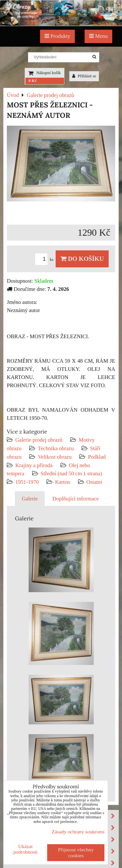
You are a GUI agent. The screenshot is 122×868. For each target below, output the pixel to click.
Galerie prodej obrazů (39, 440)
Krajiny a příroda (34, 465)
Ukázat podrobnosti (26, 849)
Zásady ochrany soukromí (78, 832)
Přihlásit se (84, 76)
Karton (62, 482)
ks (45, 260)
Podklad (97, 457)
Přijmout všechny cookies (76, 852)
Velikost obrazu (55, 457)
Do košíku (82, 259)
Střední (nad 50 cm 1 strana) (71, 473)
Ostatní (94, 482)
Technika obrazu (56, 448)
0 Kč (33, 81)
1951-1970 (27, 482)
